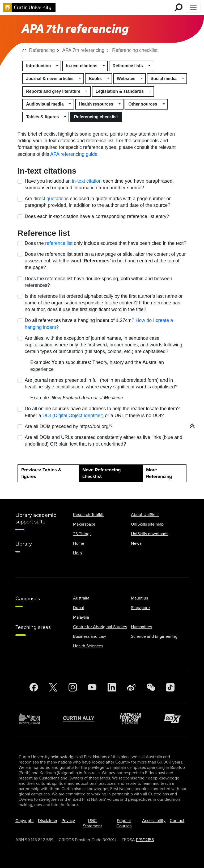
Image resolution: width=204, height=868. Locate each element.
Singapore (140, 608)
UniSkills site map (147, 524)
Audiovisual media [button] (45, 104)
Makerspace (84, 524)
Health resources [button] (96, 104)
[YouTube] (92, 687)
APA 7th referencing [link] (83, 50)
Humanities (141, 627)
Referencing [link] (42, 50)
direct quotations (51, 199)
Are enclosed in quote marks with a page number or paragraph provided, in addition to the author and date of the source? (98, 202)
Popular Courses (124, 823)
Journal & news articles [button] (50, 79)
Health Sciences (88, 646)
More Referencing (159, 473)
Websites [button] (126, 79)
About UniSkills (145, 515)
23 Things (82, 534)
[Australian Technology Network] (133, 718)
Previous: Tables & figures (41, 473)
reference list (59, 243)
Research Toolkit (88, 515)
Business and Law (90, 636)
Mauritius (139, 598)
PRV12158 (145, 840)
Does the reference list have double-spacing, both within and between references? (98, 282)
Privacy (68, 821)
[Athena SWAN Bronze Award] (32, 719)
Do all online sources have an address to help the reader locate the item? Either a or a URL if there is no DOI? (102, 412)
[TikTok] (170, 687)
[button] (24, 50)
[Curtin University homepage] (29, 8)
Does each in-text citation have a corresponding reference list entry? (97, 216)
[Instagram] (73, 687)
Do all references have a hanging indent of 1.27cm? (99, 324)
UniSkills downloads (150, 534)
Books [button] (95, 79)
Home (79, 543)
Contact (177, 821)
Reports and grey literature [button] (53, 91)
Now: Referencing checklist (102, 473)
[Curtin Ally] (83, 719)
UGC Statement (92, 823)
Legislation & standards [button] (120, 91)
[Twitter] (53, 687)
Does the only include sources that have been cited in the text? (105, 243)
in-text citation (87, 181)
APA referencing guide (74, 154)
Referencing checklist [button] (96, 117)
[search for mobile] (178, 7)
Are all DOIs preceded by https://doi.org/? (69, 426)
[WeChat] (151, 687)
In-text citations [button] (82, 66)
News (136, 543)
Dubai (78, 608)
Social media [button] (164, 79)
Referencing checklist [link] (135, 50)
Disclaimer (48, 821)
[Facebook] (34, 687)
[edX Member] (175, 718)
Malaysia (81, 617)
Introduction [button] (38, 66)
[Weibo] (131, 687)
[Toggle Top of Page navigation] (193, 7)
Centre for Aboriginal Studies (100, 627)
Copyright (25, 821)
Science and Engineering (154, 636)
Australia (81, 598)
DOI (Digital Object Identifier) (73, 416)
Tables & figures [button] (42, 117)
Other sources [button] (143, 104)
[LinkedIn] (112, 687)
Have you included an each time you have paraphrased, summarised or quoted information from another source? (99, 184)
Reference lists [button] (128, 66)
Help (77, 553)
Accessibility (154, 821)
